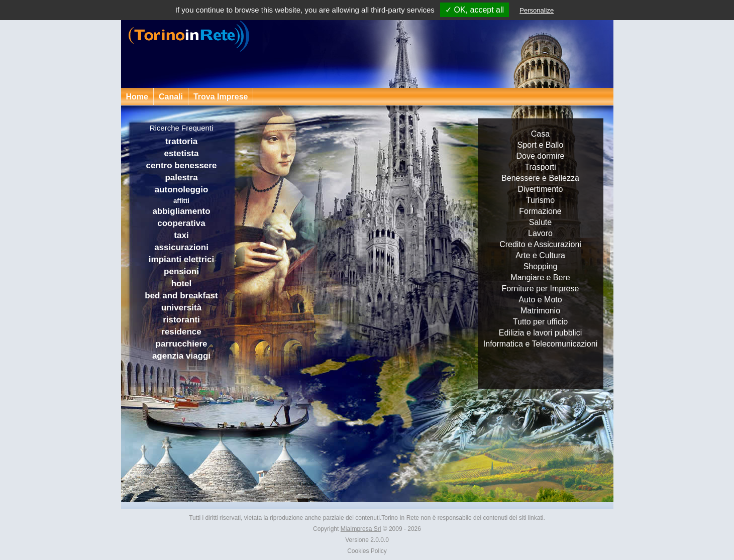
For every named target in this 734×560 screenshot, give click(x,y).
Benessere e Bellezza (540, 178)
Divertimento (541, 189)
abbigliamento (181, 211)
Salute (540, 222)
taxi (181, 235)
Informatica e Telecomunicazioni (540, 344)
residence (181, 332)
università (181, 308)
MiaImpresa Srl (361, 529)
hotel (182, 284)
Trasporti (540, 167)
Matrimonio (540, 311)
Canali (171, 97)
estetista (182, 153)
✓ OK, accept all (475, 10)
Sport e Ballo (541, 145)
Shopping (541, 266)
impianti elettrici (181, 259)
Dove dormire (540, 156)
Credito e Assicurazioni (540, 244)
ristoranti (181, 320)
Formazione (540, 211)
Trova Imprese (221, 97)
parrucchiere (182, 344)
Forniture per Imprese (541, 289)
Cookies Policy (367, 551)
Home (137, 97)
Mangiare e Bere (540, 277)
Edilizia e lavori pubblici (540, 333)
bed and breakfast (181, 296)
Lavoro (540, 233)
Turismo (540, 200)
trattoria (181, 141)
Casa (540, 134)
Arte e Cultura (540, 255)
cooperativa (181, 223)
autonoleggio (182, 190)
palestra (181, 178)
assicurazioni (181, 247)
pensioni (181, 271)
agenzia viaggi (181, 356)
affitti (181, 201)
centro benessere (182, 165)
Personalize (537, 10)
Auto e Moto (540, 300)
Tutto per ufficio (540, 322)
